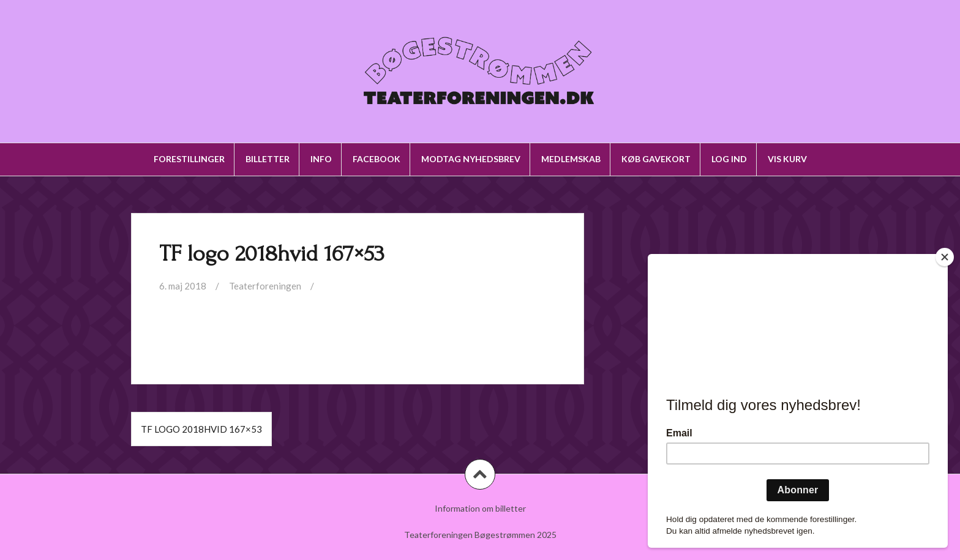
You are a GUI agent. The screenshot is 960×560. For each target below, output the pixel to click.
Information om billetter (480, 508)
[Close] (945, 257)
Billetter (268, 159)
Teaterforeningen (265, 286)
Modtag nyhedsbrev (471, 159)
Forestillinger (189, 159)
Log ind (729, 159)
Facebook (377, 159)
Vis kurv (787, 159)
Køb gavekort (656, 159)
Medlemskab (571, 159)
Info (321, 159)
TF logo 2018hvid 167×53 (201, 429)
